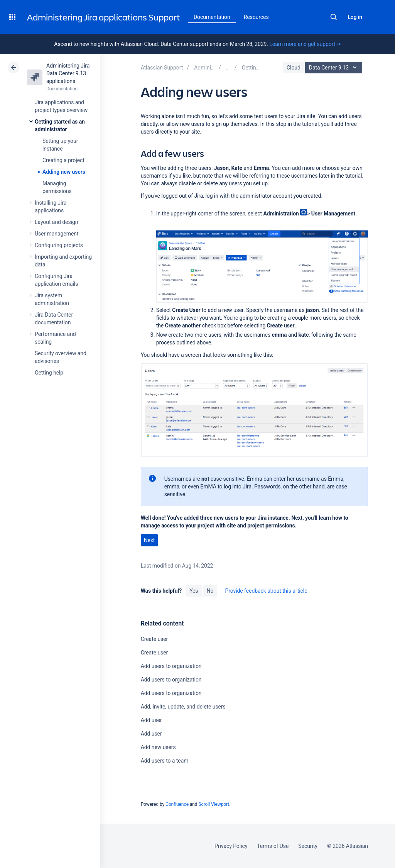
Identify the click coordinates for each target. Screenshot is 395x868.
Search (334, 17)
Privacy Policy (231, 846)
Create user (154, 639)
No (210, 591)
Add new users (158, 747)
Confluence (177, 804)
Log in (355, 17)
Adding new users (64, 172)
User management (57, 234)
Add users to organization (171, 666)
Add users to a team (165, 761)
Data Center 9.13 (335, 68)
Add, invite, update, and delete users (183, 707)
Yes (194, 591)
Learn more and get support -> (305, 44)
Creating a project (63, 160)
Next (149, 540)
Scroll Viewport (214, 804)
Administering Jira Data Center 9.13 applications (68, 73)
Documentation (212, 17)
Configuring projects (59, 245)
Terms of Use (273, 846)
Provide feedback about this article (266, 591)
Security (308, 846)
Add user (151, 720)
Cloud (294, 68)
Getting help (49, 373)
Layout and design (56, 222)
